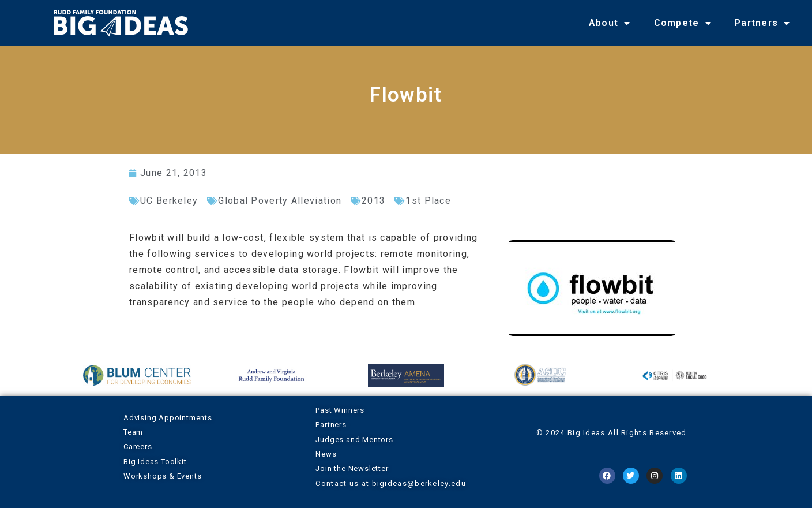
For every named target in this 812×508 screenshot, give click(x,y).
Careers (138, 447)
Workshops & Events (162, 476)
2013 (373, 201)
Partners (763, 23)
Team (133, 432)
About (610, 23)
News (326, 454)
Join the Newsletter (352, 468)
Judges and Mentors (354, 440)
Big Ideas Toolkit (155, 462)
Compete (683, 23)
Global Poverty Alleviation (280, 201)
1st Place (428, 201)
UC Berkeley (169, 201)
